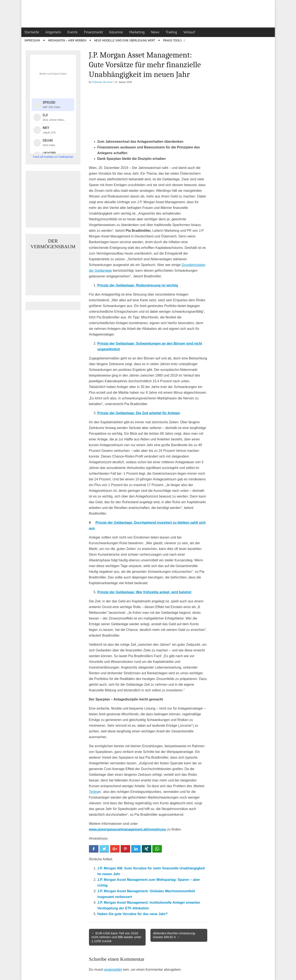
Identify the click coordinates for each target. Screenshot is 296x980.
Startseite (32, 32)
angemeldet (113, 970)
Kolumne (116, 32)
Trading (171, 32)
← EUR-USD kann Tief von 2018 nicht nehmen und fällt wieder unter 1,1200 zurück (116, 937)
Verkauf (189, 32)
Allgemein (53, 32)
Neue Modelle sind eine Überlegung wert (125, 40)
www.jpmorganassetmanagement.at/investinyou (128, 829)
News (155, 32)
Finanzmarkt (93, 32)
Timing (94, 792)
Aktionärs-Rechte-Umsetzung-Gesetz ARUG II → (174, 935)
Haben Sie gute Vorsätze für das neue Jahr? (133, 914)
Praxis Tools (172, 40)
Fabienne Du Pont (102, 82)
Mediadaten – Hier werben (67, 40)
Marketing (137, 32)
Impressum (32, 40)
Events (72, 32)
